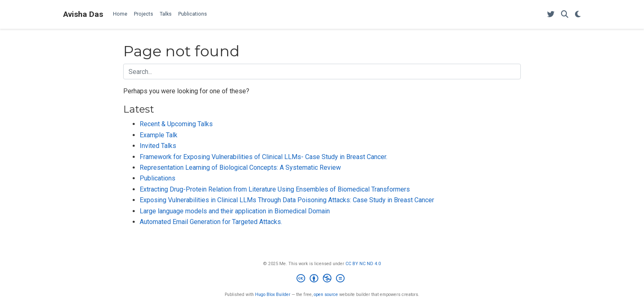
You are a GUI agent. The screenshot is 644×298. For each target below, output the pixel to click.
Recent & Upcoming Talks (176, 124)
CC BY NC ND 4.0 (363, 264)
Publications (158, 178)
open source (326, 295)
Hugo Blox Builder (273, 295)
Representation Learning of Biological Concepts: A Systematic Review (240, 167)
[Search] (565, 15)
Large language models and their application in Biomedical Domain (235, 211)
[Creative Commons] (322, 279)
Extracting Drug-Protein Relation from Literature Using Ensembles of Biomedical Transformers (275, 189)
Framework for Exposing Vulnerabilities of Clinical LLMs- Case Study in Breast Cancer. (263, 157)
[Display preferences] (578, 15)
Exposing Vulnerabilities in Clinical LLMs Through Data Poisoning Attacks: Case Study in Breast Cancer (287, 200)
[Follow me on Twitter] (551, 15)
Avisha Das (83, 14)
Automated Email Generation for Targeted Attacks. (211, 222)
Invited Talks (158, 146)
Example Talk (159, 135)
